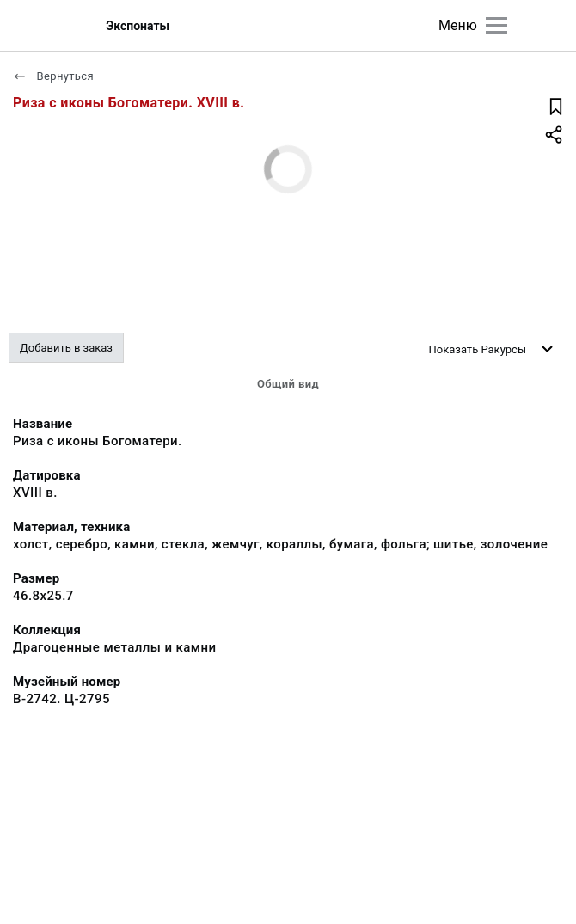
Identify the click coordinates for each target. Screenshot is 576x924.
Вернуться (53, 76)
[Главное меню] (496, 25)
